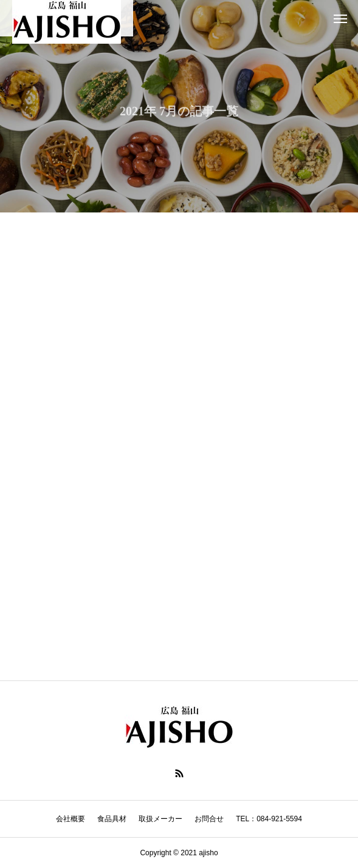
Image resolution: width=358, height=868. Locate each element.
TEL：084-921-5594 (269, 819)
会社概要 (71, 819)
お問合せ (209, 819)
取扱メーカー (160, 819)
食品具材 (112, 819)
